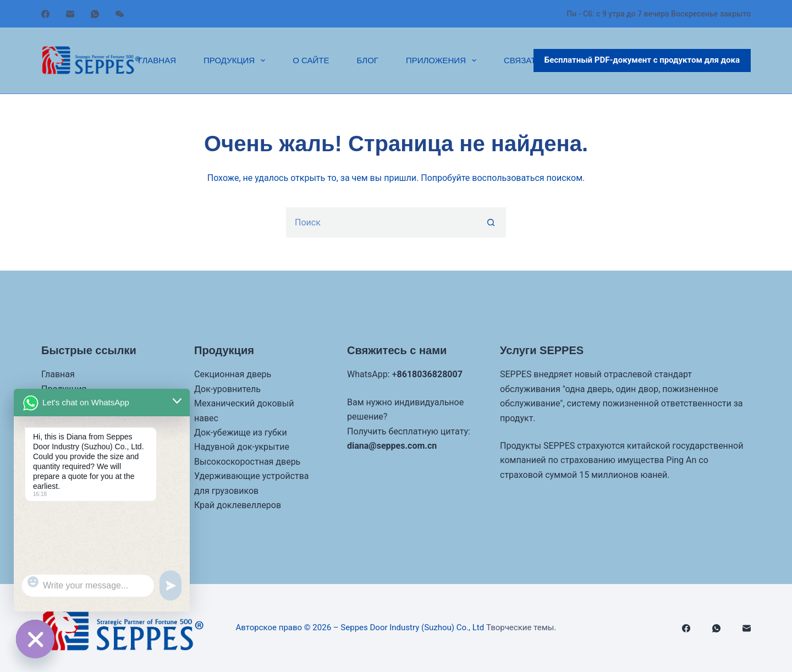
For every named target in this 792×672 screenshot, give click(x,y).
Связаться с (532, 60)
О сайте (311, 60)
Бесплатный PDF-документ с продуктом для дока (642, 60)
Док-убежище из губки (241, 433)
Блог (367, 60)
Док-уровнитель (227, 389)
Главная (157, 60)
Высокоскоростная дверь (247, 462)
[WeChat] (120, 14)
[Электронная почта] (70, 14)
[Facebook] (45, 14)
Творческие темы (520, 627)
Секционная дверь (233, 374)
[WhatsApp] (95, 14)
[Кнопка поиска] (491, 222)
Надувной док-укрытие (242, 447)
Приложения (443, 60)
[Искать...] (381, 222)
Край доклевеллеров (238, 505)
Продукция (237, 60)
